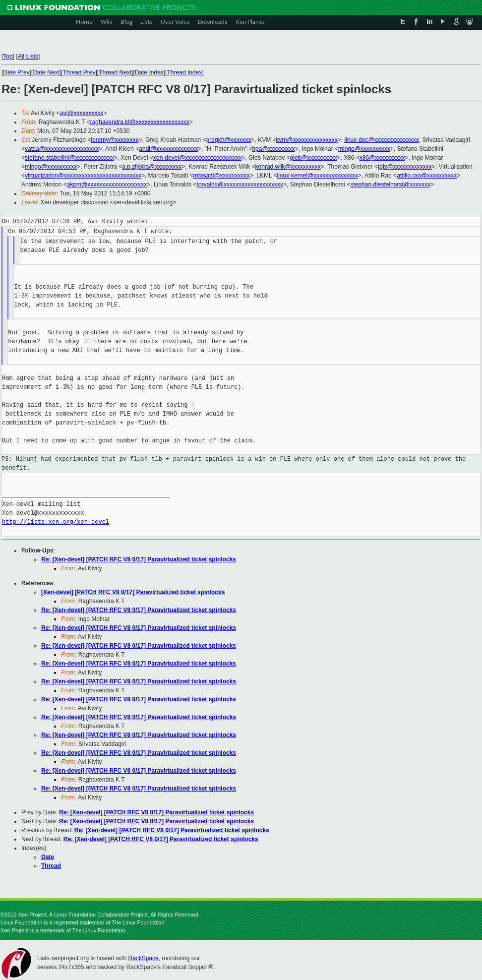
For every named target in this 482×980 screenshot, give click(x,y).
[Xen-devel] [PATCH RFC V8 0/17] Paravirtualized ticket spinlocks (133, 592)
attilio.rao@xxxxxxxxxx (427, 176)
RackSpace (143, 958)
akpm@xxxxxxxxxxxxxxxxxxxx (107, 184)
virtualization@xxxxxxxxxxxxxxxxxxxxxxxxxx (83, 176)
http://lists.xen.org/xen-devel (56, 522)
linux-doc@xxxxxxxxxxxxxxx (381, 140)
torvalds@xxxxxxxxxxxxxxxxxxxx (240, 184)
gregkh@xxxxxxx (229, 140)
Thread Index (185, 72)
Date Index (149, 72)
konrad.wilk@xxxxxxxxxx (288, 167)
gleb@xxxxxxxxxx (314, 158)
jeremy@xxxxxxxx (115, 140)
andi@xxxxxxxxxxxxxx (168, 149)
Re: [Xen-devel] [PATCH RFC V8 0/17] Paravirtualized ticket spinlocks (139, 559)
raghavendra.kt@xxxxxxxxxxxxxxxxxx (140, 122)
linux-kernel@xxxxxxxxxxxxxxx (318, 176)
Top (8, 57)
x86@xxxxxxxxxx (382, 158)
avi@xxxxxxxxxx (82, 113)
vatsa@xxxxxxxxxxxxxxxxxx (62, 149)
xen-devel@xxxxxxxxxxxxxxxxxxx (197, 158)
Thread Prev (79, 72)
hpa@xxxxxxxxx (273, 149)
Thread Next (115, 72)
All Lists (28, 57)
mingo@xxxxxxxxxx (364, 149)
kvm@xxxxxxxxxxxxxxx (307, 140)
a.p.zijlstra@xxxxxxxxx (152, 167)
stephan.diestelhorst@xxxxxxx (390, 184)
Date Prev (16, 72)
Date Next (46, 72)
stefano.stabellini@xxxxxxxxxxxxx (69, 158)
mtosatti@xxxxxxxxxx (221, 176)
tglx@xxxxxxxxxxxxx (405, 167)
